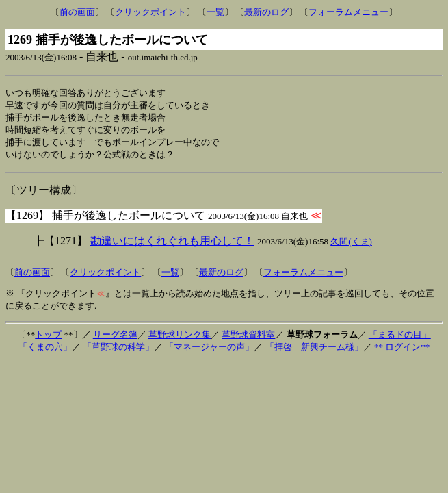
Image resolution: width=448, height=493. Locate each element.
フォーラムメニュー (348, 12)
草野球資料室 (248, 339)
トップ (48, 339)
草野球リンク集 (180, 339)
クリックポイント (150, 12)
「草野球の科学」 (118, 351)
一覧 (215, 12)
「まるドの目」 (400, 339)
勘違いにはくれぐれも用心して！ (172, 245)
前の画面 (77, 12)
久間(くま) (351, 245)
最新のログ (266, 12)
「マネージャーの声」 (209, 351)
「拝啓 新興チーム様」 (314, 351)
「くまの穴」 (45, 351)
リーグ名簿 (115, 339)
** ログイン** (402, 351)
